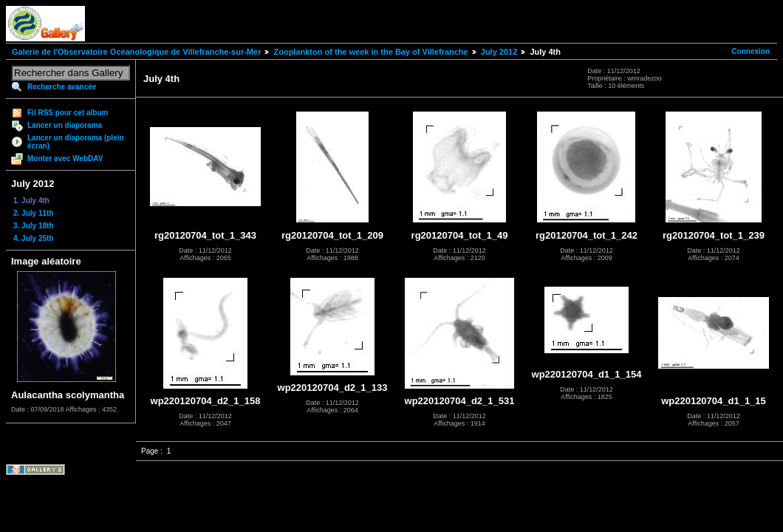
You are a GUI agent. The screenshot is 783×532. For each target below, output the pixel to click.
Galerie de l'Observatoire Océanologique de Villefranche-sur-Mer (136, 52)
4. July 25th (33, 238)
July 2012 (499, 52)
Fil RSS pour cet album (68, 113)
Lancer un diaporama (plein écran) (76, 142)
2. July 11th (33, 213)
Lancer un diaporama (65, 125)
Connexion (750, 51)
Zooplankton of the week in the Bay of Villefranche (370, 52)
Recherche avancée (62, 87)
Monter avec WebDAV (65, 158)
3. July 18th (33, 226)
